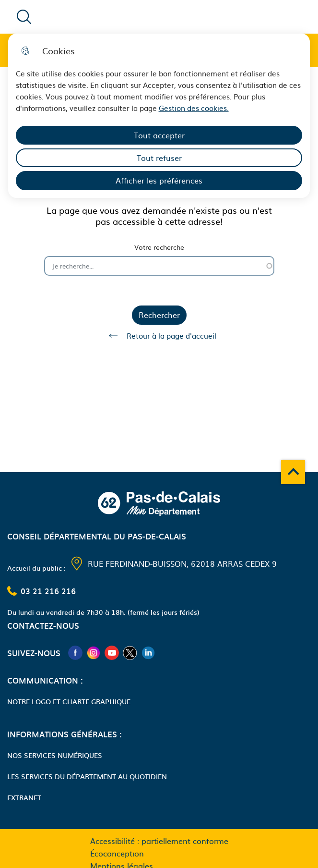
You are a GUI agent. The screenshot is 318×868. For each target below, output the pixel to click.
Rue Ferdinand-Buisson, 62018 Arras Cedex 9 (182, 563)
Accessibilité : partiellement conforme (159, 841)
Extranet (24, 797)
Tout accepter (159, 135)
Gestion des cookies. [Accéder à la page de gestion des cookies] (194, 108)
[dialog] (159, 116)
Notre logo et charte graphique (69, 701)
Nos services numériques (55, 755)
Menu (259, 16)
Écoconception (117, 853)
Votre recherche (159, 247)
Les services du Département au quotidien (87, 776)
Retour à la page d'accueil (159, 336)
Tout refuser (159, 158)
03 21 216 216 (48, 591)
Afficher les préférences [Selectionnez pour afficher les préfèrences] (159, 180)
